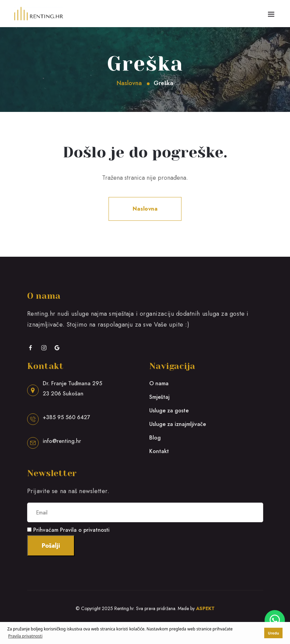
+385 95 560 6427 (66, 417)
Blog (155, 438)
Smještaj (159, 397)
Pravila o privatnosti (85, 530)
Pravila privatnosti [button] (25, 636)
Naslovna (129, 83)
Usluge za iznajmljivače (178, 424)
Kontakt (159, 451)
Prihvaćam (71, 530)
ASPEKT (205, 608)
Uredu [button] (274, 633)
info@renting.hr (62, 441)
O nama (159, 383)
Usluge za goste (169, 411)
